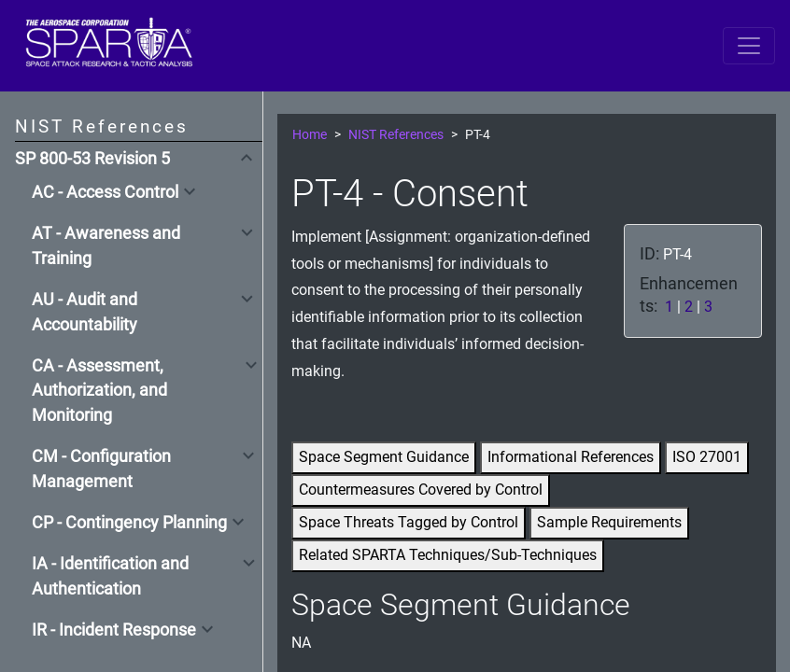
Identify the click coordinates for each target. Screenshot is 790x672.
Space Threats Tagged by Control (409, 522)
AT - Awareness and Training (106, 245)
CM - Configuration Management (101, 469)
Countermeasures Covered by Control (421, 490)
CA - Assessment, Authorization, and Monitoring (99, 391)
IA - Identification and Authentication (110, 576)
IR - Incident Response (114, 630)
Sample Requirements (609, 522)
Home (310, 135)
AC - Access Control (105, 192)
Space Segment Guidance (384, 457)
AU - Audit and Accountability (85, 312)
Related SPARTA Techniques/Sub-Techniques (448, 555)
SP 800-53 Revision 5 (92, 159)
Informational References (571, 457)
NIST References (396, 135)
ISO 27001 (707, 457)
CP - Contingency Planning (129, 523)
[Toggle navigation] (749, 46)
